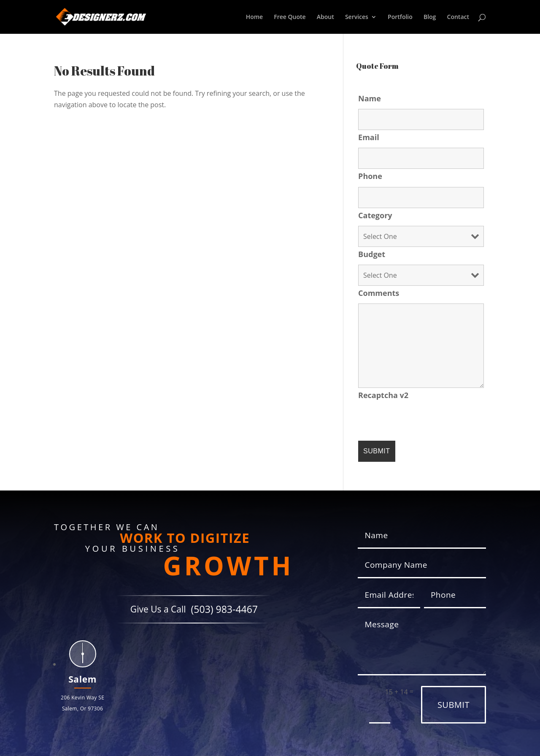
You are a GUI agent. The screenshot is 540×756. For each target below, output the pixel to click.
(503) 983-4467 (224, 609)
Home (255, 17)
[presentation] (422, 422)
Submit (454, 705)
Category (375, 215)
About (325, 17)
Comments (379, 293)
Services (357, 17)
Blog (430, 17)
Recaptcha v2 (383, 395)
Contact (458, 17)
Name (370, 98)
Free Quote (290, 17)
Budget (372, 254)
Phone (370, 176)
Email (369, 137)
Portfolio (400, 17)
